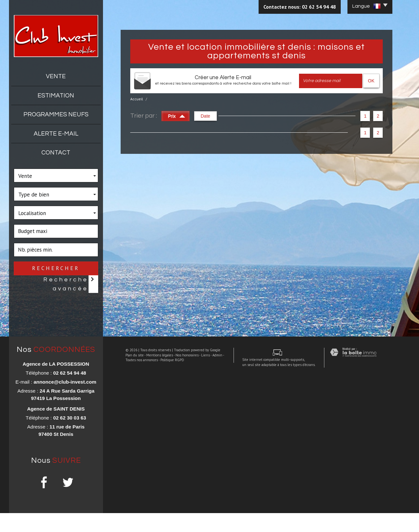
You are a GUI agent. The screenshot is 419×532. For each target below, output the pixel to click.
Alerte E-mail (56, 134)
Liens (201, 515)
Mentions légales (155, 515)
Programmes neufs (56, 114)
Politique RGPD (167, 520)
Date (206, 116)
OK (371, 81)
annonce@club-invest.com (65, 401)
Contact (56, 153)
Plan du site (130, 515)
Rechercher (56, 268)
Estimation (56, 96)
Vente (56, 76)
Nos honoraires (182, 515)
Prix (177, 115)
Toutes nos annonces (137, 520)
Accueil (137, 99)
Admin (213, 515)
